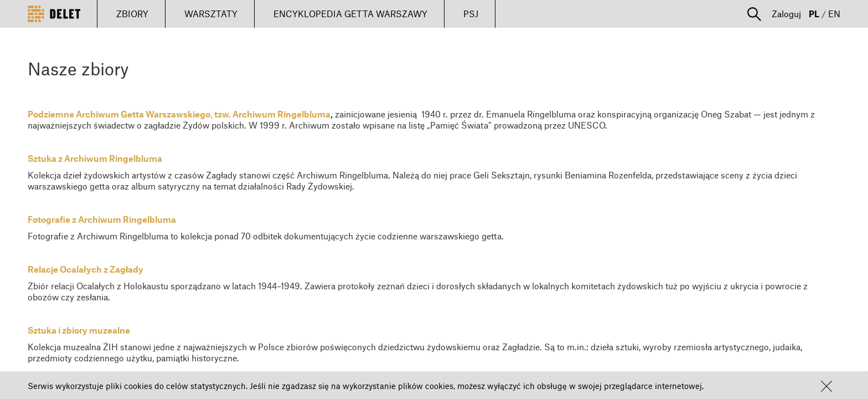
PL (814, 14)
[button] (826, 386)
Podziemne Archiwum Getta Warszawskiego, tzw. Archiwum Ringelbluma (179, 114)
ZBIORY (132, 14)
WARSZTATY (211, 14)
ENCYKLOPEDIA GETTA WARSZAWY (350, 14)
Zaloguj (786, 14)
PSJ (471, 14)
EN (834, 14)
